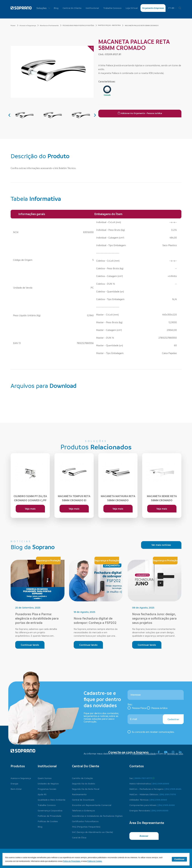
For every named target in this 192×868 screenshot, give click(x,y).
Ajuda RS (42, 794)
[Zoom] (91, 49)
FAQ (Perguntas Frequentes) (86, 827)
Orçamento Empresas (153, 8)
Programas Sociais (47, 789)
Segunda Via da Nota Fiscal (86, 789)
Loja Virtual (132, 8)
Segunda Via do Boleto (84, 783)
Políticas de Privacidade (49, 816)
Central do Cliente (72, 8)
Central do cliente (86, 766)
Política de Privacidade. (72, 861)
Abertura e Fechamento (51, 25)
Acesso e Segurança (29, 25)
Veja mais (30, 509)
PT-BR (173, 8)
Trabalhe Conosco (112, 8)
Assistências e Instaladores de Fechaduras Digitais (97, 816)
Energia (14, 783)
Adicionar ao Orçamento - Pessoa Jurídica (140, 113)
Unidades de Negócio (48, 783)
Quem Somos (45, 778)
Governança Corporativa (50, 810)
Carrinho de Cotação (82, 778)
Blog (56, 8)
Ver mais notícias (161, 545)
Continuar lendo (30, 645)
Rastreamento (79, 794)
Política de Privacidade (144, 754)
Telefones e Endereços (83, 810)
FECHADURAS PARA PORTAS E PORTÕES (80, 25)
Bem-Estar (16, 789)
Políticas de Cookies (48, 821)
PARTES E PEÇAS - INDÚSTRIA (109, 25)
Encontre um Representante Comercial (92, 805)
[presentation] (9, 115)
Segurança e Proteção (48, 560)
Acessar (144, 836)
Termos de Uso (175, 754)
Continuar (179, 859)
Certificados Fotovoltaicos (85, 821)
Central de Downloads (83, 800)
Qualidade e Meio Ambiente (52, 800)
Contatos (137, 766)
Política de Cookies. (95, 861)
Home (14, 25)
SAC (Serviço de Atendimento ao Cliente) (92, 832)
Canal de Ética (79, 837)
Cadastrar (173, 719)
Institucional (92, 8)
